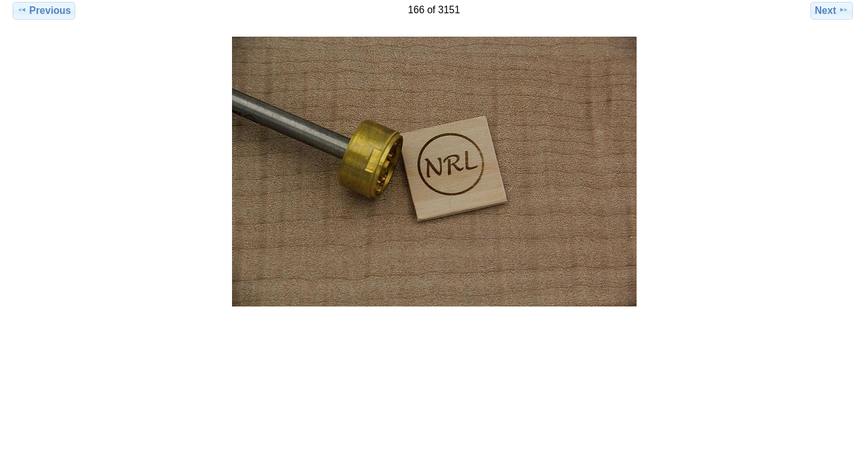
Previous (44, 10)
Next (832, 10)
